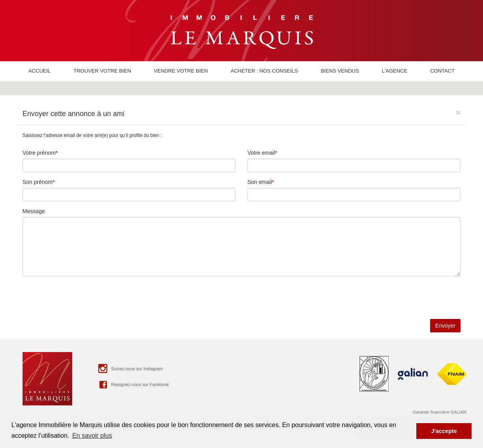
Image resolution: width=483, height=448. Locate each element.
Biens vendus (340, 71)
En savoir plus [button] (92, 436)
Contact (442, 71)
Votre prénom (39, 153)
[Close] (458, 112)
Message (34, 211)
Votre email (261, 153)
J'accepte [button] (444, 431)
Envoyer (445, 326)
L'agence (395, 71)
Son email (260, 182)
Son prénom (37, 182)
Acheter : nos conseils (264, 71)
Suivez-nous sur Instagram (130, 368)
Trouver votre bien (102, 71)
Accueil (39, 71)
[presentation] (82, 298)
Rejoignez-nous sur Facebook (133, 384)
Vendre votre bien (181, 71)
